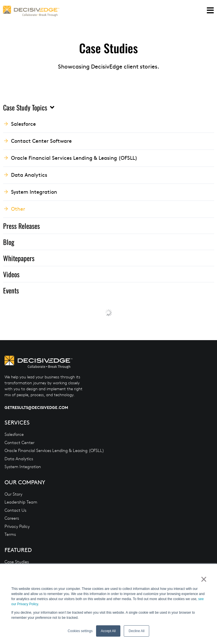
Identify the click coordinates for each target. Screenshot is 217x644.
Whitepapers (19, 258)
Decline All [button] (136, 631)
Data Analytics (29, 175)
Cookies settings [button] (80, 631)
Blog (9, 242)
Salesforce (23, 124)
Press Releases (21, 226)
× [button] (203, 579)
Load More (109, 313)
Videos (11, 274)
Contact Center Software (41, 141)
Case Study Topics (29, 107)
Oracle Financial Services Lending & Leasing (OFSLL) (74, 158)
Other (18, 209)
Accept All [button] (108, 631)
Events (11, 290)
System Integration (34, 192)
